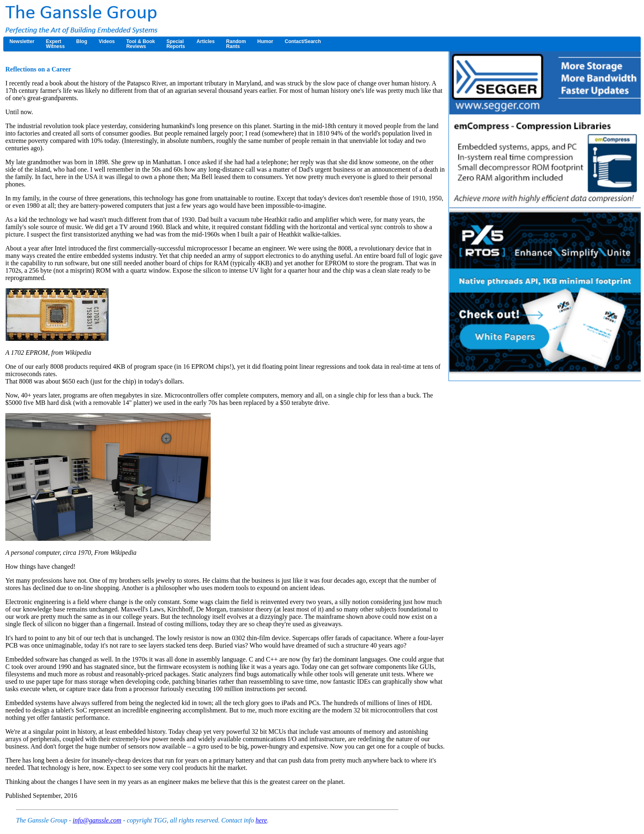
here (261, 820)
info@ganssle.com (97, 820)
